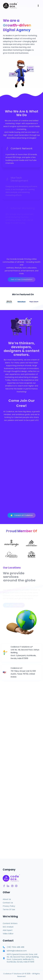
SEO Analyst (8, 927)
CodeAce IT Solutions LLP (14, 974)
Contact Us (8, 903)
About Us (7, 899)
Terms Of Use (9, 909)
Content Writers (10, 923)
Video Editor (8, 934)
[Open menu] (38, 6)
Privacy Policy (9, 906)
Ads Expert (8, 930)
